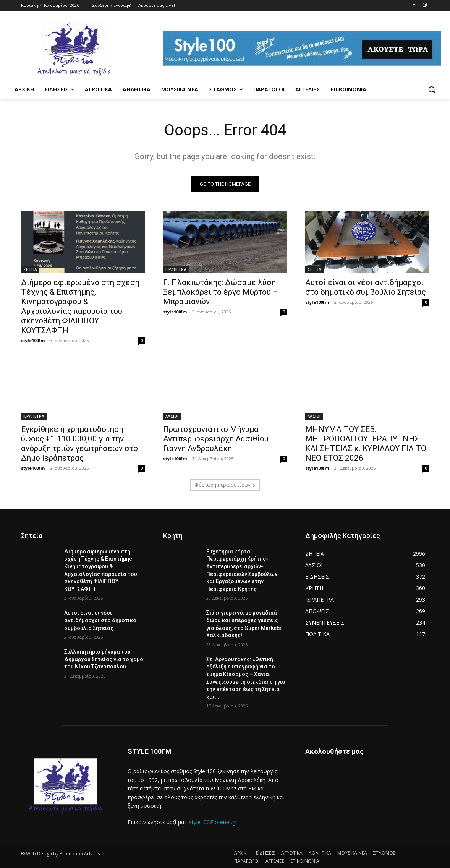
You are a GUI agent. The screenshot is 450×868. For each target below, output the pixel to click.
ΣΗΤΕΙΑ (30, 269)
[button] (432, 89)
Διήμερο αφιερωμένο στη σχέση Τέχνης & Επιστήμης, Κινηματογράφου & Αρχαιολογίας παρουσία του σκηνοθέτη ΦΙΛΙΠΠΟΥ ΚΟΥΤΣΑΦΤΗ (80, 306)
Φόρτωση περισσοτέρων (225, 485)
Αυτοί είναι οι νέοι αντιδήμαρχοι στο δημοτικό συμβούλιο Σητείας (366, 287)
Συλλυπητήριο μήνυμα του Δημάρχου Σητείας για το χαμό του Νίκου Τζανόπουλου (104, 659)
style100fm (33, 340)
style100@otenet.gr (213, 822)
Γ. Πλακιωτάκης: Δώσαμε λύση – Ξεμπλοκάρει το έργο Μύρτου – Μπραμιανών (223, 292)
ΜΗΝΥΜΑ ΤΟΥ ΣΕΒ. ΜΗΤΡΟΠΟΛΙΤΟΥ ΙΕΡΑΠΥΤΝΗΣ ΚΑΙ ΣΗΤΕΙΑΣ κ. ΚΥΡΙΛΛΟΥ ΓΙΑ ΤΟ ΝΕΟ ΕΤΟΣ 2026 (366, 444)
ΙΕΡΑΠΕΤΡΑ (176, 269)
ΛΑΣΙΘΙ (172, 416)
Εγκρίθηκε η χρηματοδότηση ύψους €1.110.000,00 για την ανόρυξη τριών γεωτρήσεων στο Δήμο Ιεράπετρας (79, 444)
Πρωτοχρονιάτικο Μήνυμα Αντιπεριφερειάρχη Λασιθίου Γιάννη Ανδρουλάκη (216, 439)
